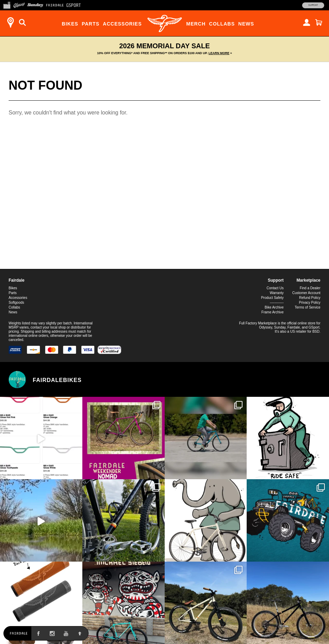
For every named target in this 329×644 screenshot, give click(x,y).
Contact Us (275, 288)
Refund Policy (310, 298)
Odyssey (266, 327)
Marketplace (309, 280)
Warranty (277, 293)
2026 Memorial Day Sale (164, 48)
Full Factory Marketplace (258, 323)
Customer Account (306, 293)
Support (313, 5)
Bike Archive (274, 307)
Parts (90, 24)
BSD (316, 331)
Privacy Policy (310, 303)
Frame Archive (273, 312)
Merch (196, 24)
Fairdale (17, 280)
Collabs (222, 24)
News (246, 24)
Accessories (122, 24)
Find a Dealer (310, 288)
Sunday (280, 327)
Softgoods (16, 303)
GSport (314, 327)
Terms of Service (308, 307)
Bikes (70, 24)
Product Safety (273, 298)
